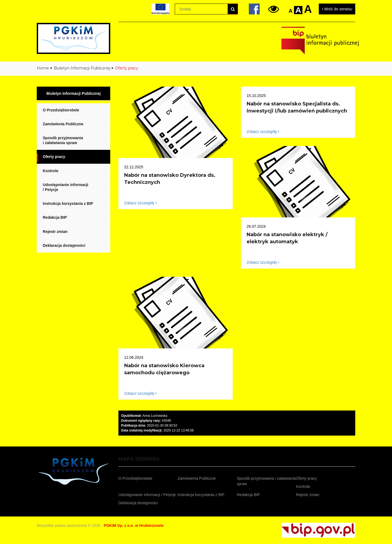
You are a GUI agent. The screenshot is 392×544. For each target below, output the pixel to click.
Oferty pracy (54, 157)
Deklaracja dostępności (64, 245)
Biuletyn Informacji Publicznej (82, 68)
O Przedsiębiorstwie (61, 110)
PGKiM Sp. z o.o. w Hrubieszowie (134, 525)
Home (43, 68)
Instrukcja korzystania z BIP (68, 203)
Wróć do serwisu (337, 9)
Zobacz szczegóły (140, 203)
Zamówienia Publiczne (63, 124)
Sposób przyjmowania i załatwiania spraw (63, 140)
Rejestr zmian (55, 232)
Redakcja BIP (55, 217)
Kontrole (51, 171)
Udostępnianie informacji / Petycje (65, 187)
